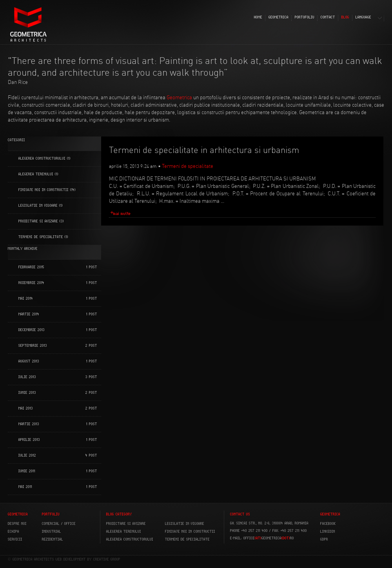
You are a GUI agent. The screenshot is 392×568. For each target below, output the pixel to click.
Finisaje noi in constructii (44, 190)
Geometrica (179, 97)
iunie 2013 (27, 393)
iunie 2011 (27, 471)
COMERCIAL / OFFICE (59, 524)
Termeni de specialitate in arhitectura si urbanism (204, 150)
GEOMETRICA (279, 17)
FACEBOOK (328, 524)
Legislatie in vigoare (38, 206)
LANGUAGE (363, 17)
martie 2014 (29, 314)
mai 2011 (25, 487)
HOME (258, 17)
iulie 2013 (27, 377)
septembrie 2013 (33, 346)
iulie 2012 (27, 455)
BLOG (345, 17)
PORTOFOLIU (305, 17)
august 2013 (29, 361)
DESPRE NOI (17, 524)
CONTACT (328, 17)
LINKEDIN (328, 532)
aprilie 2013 (29, 440)
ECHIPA (14, 532)
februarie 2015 (31, 267)
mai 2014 (26, 299)
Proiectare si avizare (126, 524)
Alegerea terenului (36, 174)
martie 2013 (29, 424)
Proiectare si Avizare (38, 221)
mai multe (122, 214)
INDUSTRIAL (52, 532)
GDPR (324, 539)
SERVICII (15, 539)
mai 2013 (26, 408)
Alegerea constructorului (42, 158)
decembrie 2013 (32, 330)
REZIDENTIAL (53, 539)
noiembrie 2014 (31, 283)
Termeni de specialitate (41, 237)
